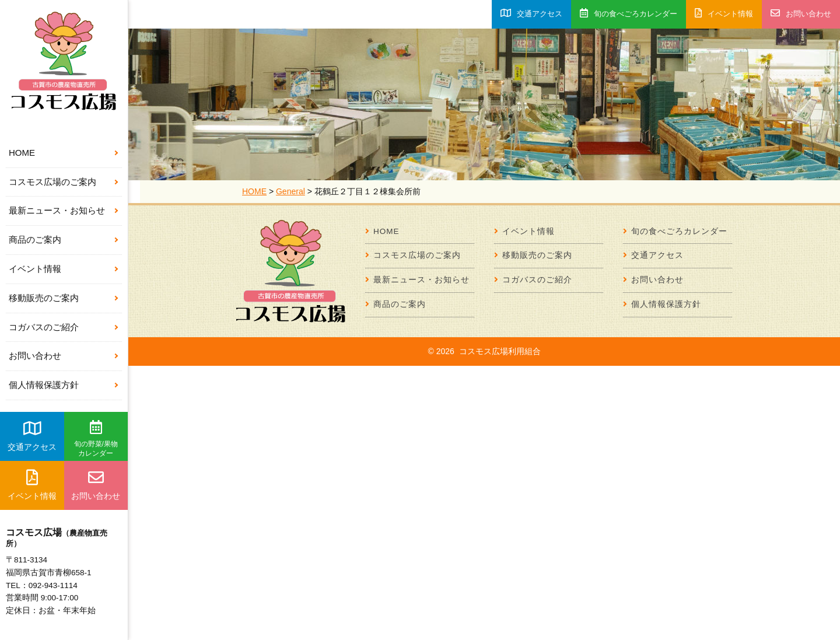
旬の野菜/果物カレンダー (96, 439)
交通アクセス (32, 436)
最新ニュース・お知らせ (57, 210)
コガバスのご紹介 (44, 327)
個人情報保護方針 (44, 385)
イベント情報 (35, 269)
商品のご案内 (35, 239)
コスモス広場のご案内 (52, 182)
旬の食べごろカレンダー (629, 13)
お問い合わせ (35, 356)
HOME (22, 153)
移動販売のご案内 (44, 298)
